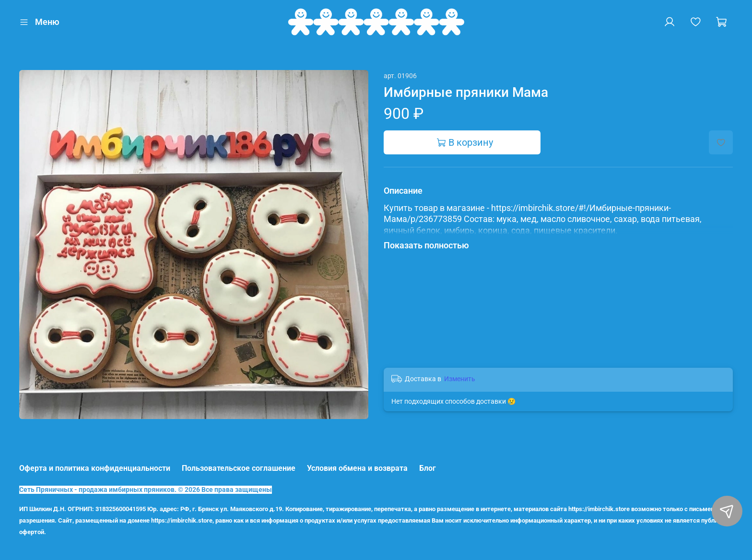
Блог (428, 468)
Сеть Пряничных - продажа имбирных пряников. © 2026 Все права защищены (146, 490)
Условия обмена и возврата (357, 468)
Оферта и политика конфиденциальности (95, 468)
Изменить (460, 379)
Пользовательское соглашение (239, 468)
